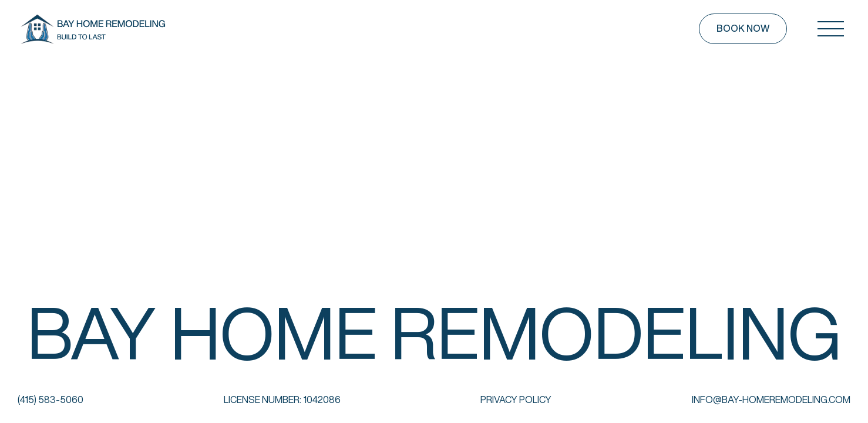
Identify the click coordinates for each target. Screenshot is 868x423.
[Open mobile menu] (830, 29)
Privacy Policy (516, 399)
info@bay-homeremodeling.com (771, 399)
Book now (743, 28)
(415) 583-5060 (51, 399)
